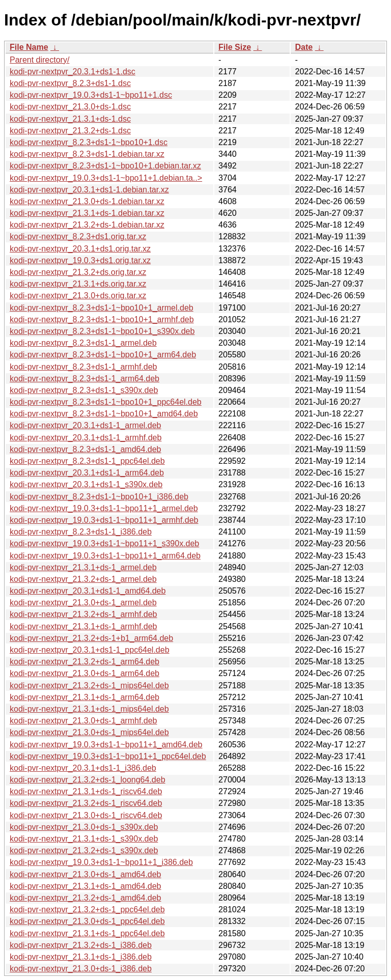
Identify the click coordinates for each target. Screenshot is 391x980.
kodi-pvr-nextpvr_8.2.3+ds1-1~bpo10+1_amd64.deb (104, 414)
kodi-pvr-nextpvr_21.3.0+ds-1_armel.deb (83, 603)
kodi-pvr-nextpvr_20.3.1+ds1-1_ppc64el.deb (90, 650)
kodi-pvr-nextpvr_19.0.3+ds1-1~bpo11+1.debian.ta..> (106, 178)
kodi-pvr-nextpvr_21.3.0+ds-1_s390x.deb (84, 827)
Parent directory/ (39, 60)
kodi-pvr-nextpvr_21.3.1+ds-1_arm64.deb (85, 697)
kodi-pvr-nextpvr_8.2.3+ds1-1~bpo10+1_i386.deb (99, 497)
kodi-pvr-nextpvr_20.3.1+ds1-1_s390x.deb (86, 484)
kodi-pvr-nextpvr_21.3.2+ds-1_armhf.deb (83, 614)
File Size (235, 47)
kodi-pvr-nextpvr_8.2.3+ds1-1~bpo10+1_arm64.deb (103, 355)
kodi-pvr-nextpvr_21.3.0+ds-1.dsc (70, 107)
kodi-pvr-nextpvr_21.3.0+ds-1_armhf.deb (83, 721)
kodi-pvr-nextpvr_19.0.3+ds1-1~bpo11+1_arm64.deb (105, 556)
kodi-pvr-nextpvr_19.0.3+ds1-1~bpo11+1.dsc (91, 95)
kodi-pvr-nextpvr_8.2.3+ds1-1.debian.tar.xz (87, 154)
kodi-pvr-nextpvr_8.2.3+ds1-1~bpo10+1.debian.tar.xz (105, 166)
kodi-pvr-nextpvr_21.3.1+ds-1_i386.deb (81, 957)
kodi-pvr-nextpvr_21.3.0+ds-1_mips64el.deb (89, 732)
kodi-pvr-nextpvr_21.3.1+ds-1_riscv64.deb (86, 791)
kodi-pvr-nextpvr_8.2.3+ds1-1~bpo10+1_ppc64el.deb (106, 402)
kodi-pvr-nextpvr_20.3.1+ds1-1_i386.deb (83, 768)
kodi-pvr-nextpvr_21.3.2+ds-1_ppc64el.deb (87, 909)
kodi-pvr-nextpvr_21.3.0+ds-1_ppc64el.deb (87, 921)
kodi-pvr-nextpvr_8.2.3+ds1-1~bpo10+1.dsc (89, 142)
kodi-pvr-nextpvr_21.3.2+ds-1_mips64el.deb (89, 685)
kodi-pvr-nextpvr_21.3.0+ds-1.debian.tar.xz (87, 201)
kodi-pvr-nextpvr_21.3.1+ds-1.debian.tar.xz (87, 213)
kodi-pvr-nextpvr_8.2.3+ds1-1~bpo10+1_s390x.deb (102, 331)
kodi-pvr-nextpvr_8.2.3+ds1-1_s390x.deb (84, 390)
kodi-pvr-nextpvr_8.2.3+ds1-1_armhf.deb (83, 367)
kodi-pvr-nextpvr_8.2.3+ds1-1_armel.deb (83, 343)
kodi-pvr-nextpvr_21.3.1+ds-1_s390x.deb (84, 839)
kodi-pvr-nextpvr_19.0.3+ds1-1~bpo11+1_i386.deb (101, 862)
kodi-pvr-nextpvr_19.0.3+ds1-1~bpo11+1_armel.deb (104, 508)
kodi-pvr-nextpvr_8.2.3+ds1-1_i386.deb (81, 532)
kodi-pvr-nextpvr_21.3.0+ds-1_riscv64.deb (86, 815)
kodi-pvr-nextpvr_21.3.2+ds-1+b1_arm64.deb (91, 638)
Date (304, 47)
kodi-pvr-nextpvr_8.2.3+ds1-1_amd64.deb (86, 449)
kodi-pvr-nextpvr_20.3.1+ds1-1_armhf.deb (86, 438)
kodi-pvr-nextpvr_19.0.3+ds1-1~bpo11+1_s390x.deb (104, 543)
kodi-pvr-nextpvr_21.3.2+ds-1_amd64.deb (86, 898)
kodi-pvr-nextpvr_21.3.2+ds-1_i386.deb (81, 945)
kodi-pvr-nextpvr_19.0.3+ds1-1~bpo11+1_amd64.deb (106, 745)
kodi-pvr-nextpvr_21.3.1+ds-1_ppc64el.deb (87, 933)
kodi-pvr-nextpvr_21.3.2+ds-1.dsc (70, 131)
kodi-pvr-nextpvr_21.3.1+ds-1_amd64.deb (86, 886)
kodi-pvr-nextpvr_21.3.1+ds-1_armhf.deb (83, 626)
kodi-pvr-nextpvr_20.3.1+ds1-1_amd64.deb (88, 591)
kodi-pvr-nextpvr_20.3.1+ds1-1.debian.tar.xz (89, 190)
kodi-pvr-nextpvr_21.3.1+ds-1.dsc (70, 119)
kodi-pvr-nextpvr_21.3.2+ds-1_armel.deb (83, 579)
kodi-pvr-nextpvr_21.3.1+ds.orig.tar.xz (78, 284)
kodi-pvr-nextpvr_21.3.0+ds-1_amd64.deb (86, 874)
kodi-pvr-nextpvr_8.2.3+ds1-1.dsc (70, 83)
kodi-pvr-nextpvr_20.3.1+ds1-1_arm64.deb (87, 473)
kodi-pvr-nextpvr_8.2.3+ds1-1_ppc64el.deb (87, 461)
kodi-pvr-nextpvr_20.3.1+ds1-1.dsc (73, 72)
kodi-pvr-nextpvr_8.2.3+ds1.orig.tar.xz (78, 236)
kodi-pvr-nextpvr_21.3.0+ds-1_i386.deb (81, 969)
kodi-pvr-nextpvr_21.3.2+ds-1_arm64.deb (85, 662)
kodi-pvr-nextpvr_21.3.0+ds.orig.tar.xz (78, 296)
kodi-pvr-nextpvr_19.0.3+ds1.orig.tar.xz (80, 260)
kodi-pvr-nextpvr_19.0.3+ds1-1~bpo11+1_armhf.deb (104, 520)
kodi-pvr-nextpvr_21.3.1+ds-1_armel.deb (83, 567)
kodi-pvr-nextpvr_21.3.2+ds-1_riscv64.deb (86, 803)
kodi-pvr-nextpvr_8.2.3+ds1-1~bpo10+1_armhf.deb (102, 319)
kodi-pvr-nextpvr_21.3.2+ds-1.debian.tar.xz (87, 225)
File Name (29, 47)
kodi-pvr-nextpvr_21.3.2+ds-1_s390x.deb (84, 850)
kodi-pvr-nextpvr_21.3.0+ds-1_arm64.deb (85, 673)
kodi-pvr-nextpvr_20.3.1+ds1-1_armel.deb (86, 425)
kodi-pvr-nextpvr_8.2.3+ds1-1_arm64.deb (85, 379)
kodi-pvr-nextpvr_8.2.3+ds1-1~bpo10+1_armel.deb (102, 308)
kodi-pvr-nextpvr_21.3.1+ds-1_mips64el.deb (89, 709)
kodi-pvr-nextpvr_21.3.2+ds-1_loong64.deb (88, 780)
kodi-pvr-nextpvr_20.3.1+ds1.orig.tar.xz (80, 249)
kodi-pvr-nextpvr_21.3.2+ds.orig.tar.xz (78, 272)
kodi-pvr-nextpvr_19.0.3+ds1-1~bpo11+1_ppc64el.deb (108, 756)
